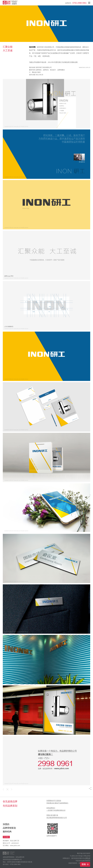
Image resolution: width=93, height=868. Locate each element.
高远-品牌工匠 (15, 841)
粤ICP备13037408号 (84, 853)
